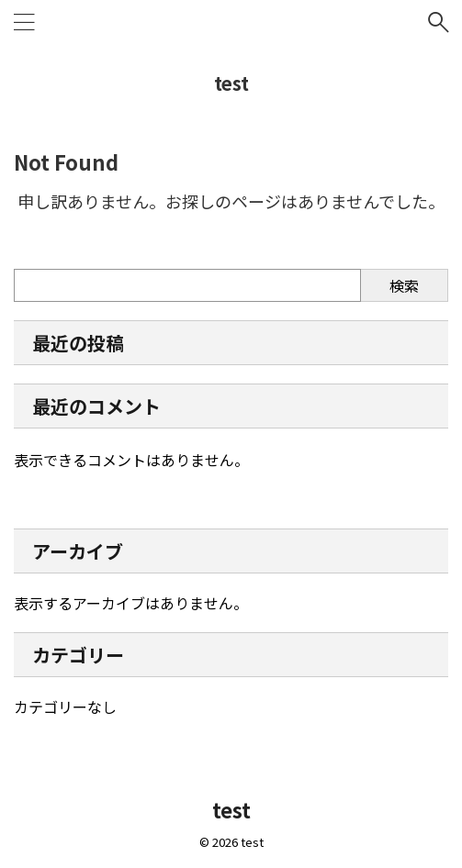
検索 (404, 285)
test (231, 83)
